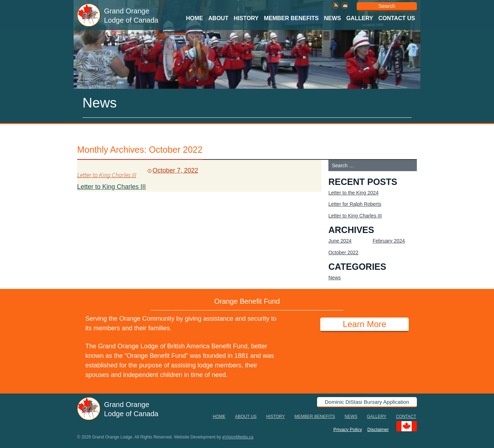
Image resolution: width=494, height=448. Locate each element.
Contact (406, 417)
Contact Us (397, 18)
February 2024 (389, 241)
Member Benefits (291, 18)
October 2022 (343, 252)
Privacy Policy (348, 429)
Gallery (360, 18)
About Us (246, 417)
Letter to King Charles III (107, 175)
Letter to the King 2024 (354, 193)
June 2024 (340, 241)
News (332, 18)
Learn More (365, 324)
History (246, 18)
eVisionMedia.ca (238, 437)
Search (387, 6)
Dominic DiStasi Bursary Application (367, 402)
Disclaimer (378, 429)
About (219, 18)
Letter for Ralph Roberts (355, 204)
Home (195, 18)
